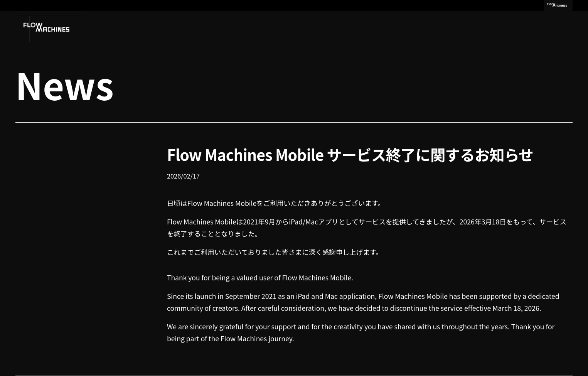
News (65, 84)
